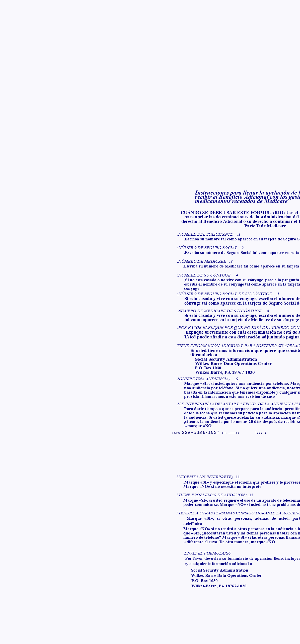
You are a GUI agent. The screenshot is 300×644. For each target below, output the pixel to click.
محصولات (181, 9)
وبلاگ (147, 9)
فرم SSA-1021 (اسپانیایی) (194, 101)
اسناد (163, 9)
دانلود (242, 156)
